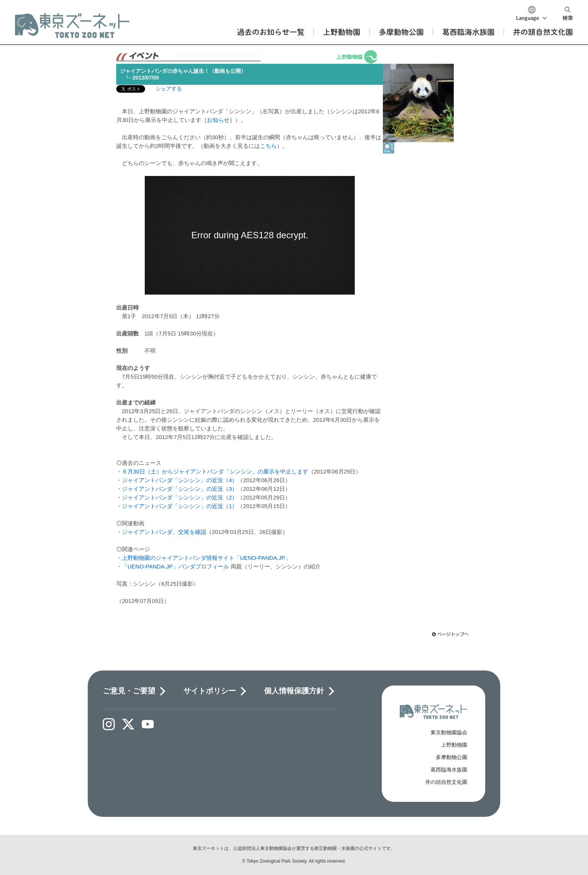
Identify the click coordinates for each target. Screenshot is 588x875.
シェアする (169, 89)
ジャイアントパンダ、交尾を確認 (164, 532)
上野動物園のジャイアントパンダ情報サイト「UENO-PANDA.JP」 (206, 558)
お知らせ (218, 120)
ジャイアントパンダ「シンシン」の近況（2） (180, 497)
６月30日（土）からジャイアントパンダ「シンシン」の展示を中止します (215, 471)
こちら (268, 146)
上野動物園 (454, 745)
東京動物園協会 (449, 732)
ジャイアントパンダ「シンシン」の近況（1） (180, 506)
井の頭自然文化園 (446, 782)
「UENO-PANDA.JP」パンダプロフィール (175, 566)
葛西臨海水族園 (449, 770)
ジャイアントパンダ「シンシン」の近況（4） (180, 480)
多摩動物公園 (451, 757)
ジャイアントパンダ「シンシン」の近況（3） (180, 489)
